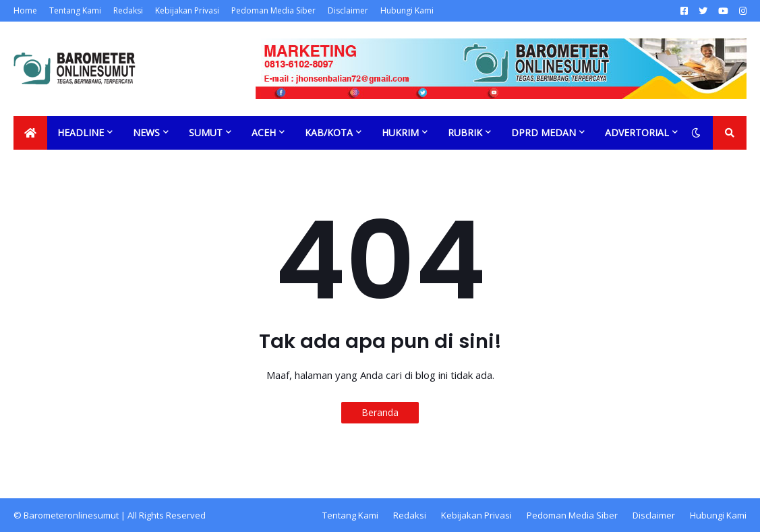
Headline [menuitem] (81, 132)
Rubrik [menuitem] (465, 132)
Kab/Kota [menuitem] (329, 132)
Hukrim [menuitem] (400, 132)
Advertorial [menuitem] (637, 132)
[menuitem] (30, 133)
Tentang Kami (75, 10)
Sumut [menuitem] (206, 132)
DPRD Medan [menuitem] (544, 132)
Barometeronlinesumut (71, 515)
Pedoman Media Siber (273, 10)
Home (25, 10)
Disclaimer (348, 10)
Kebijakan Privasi (187, 10)
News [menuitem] (146, 132)
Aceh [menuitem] (264, 132)
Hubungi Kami (407, 10)
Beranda (380, 412)
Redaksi (128, 10)
